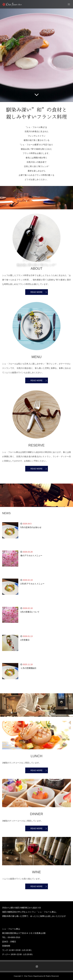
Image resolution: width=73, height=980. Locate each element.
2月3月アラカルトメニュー (32, 584)
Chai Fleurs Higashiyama (34, 976)
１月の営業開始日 (28, 668)
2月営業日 (25, 640)
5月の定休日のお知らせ (31, 527)
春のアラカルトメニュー (31, 556)
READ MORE (36, 292)
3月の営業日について (30, 612)
